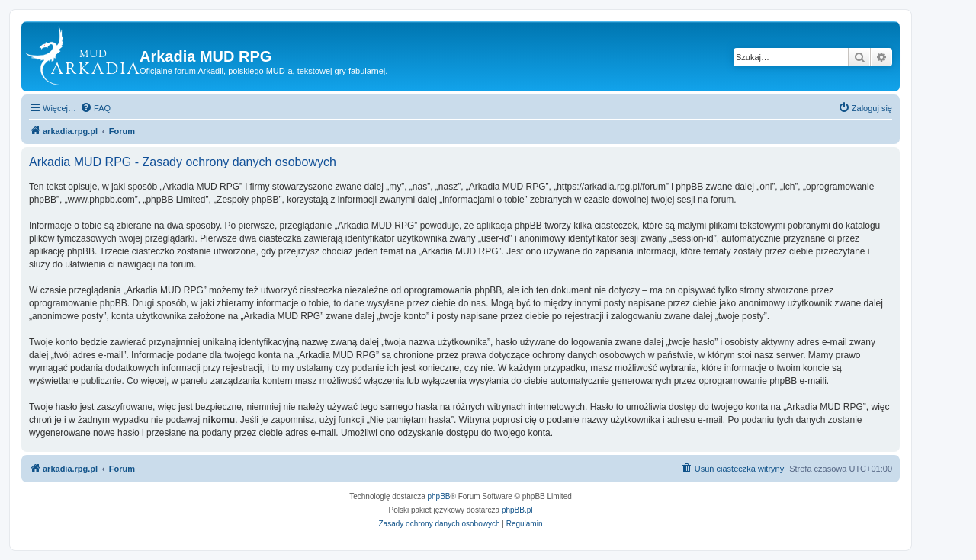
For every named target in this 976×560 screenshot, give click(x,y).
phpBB (439, 496)
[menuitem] (95, 108)
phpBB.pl (517, 510)
